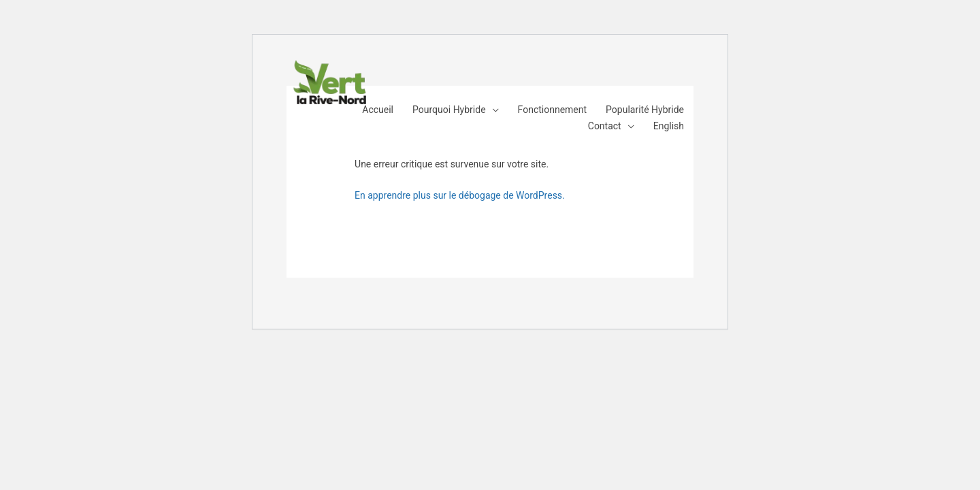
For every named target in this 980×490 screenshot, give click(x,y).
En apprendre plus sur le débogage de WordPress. (460, 195)
